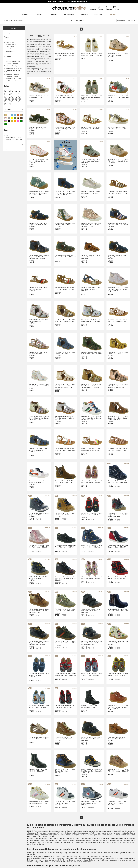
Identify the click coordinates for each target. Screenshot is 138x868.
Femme (25, 15)
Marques (84, 15)
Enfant (54, 15)
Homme (40, 15)
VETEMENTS (98, 15)
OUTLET (113, 15)
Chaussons (69, 15)
